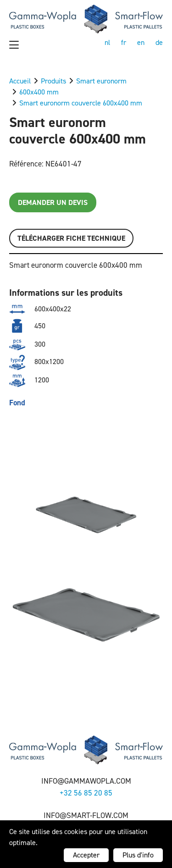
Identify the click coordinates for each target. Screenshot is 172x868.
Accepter (86, 855)
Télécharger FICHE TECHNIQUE (71, 238)
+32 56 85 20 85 (86, 793)
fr (124, 42)
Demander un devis (53, 202)
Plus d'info (138, 855)
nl (107, 42)
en (141, 42)
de (159, 42)
